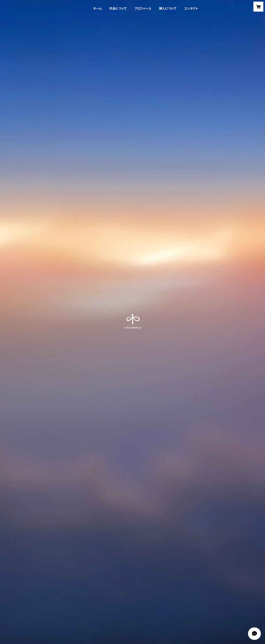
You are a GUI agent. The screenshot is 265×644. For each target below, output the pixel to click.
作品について (118, 8)
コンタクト (191, 8)
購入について (168, 8)
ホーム (98, 8)
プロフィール (143, 8)
